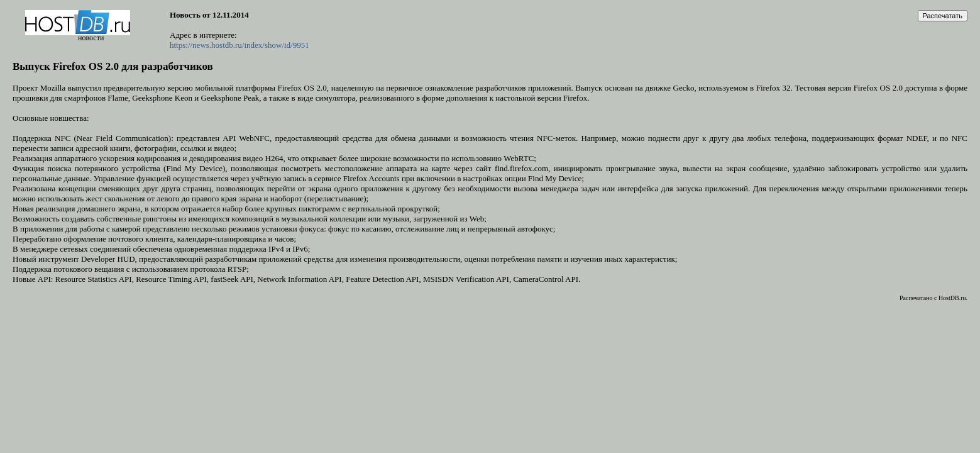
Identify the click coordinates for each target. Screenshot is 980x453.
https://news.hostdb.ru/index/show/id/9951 (239, 45)
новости (91, 38)
